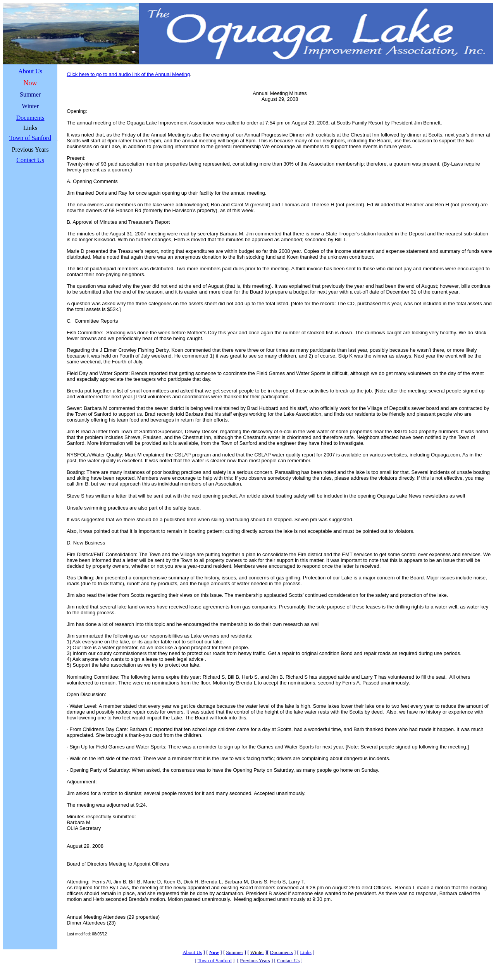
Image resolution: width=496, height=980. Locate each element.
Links (306, 952)
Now (214, 952)
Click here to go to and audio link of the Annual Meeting (128, 74)
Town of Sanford (30, 138)
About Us (30, 71)
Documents (30, 118)
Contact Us (30, 160)
